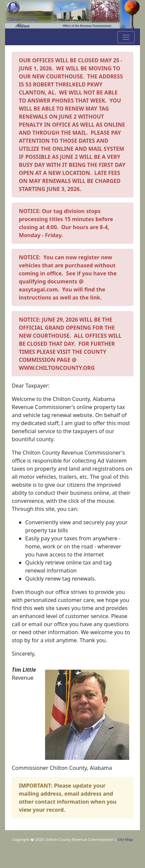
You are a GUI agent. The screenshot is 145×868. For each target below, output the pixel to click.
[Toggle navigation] (126, 37)
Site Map (125, 839)
